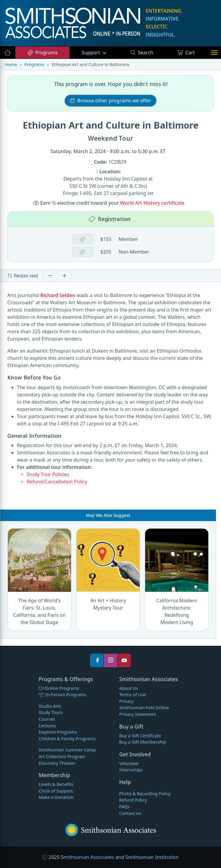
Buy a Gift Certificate (140, 736)
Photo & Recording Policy (145, 794)
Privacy (126, 701)
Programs (42, 53)
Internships (131, 770)
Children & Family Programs (67, 739)
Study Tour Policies (48, 474)
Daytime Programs (58, 732)
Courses (47, 719)
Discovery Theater (57, 763)
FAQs (124, 807)
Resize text (23, 276)
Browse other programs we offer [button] (110, 101)
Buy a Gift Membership (143, 742)
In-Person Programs (62, 695)
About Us (128, 688)
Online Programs (59, 688)
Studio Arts (50, 706)
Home (11, 64)
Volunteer (129, 763)
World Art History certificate (152, 203)
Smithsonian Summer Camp (67, 750)
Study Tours (51, 712)
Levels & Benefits (56, 784)
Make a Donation (56, 797)
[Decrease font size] (50, 276)
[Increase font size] (64, 276)
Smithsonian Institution (152, 857)
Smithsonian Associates (87, 857)
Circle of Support (56, 791)
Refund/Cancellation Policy (57, 482)
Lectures (47, 726)
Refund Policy (133, 800)
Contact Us (130, 813)
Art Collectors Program (62, 756)
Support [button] (91, 53)
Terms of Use (132, 695)
